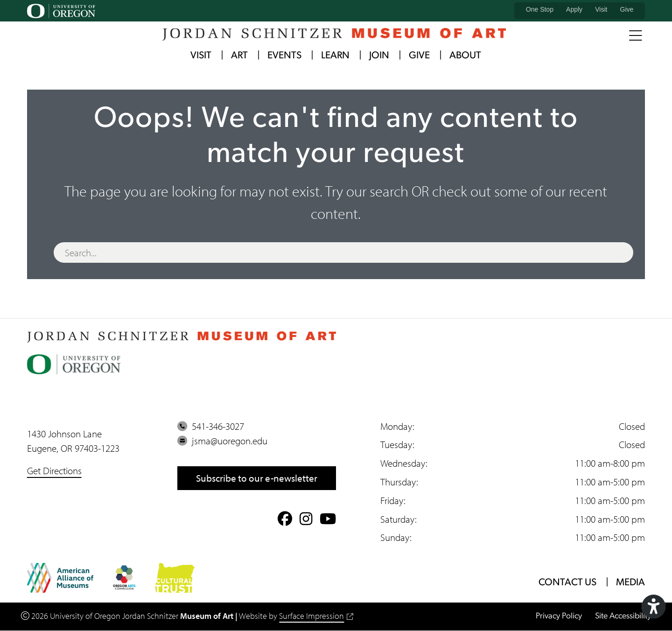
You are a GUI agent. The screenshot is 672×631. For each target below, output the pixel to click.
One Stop (540, 9)
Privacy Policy (558, 616)
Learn (335, 56)
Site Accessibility (623, 616)
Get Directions (54, 471)
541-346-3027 (211, 426)
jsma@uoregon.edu (222, 441)
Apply (574, 9)
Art (239, 56)
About (465, 56)
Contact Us (567, 583)
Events (284, 56)
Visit (601, 9)
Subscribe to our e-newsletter (257, 478)
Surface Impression (316, 616)
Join (379, 56)
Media (630, 583)
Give (627, 9)
